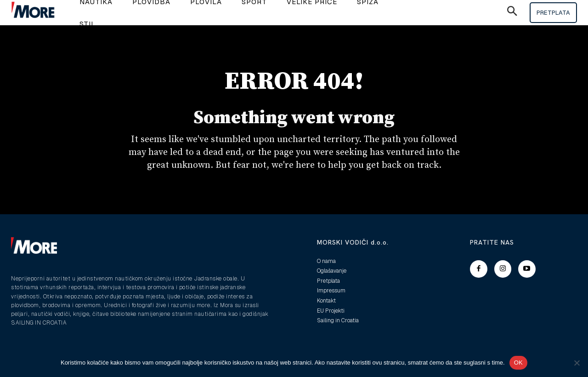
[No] (577, 363)
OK (518, 363)
